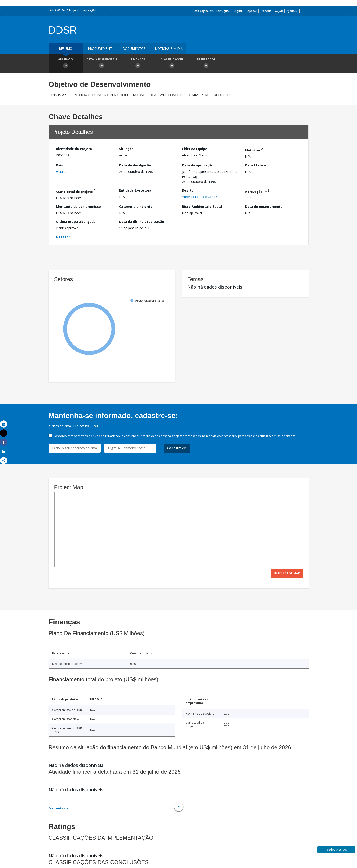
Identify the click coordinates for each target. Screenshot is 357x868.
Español (252, 11)
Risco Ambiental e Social (202, 206)
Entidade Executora (135, 190)
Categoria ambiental (136, 206)
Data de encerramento (264, 206)
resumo (66, 49)
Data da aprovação (198, 165)
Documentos (134, 49)
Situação (126, 149)
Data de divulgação (135, 165)
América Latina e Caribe (200, 197)
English (238, 11)
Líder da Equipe (195, 149)
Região (188, 190)
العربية (279, 11)
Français (266, 11)
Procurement (100, 49)
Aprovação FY (257, 191)
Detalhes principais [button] (102, 64)
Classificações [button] (172, 64)
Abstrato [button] (66, 64)
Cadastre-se (177, 448)
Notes (61, 237)
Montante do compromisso (78, 206)
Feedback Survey (336, 850)
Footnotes (57, 808)
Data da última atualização (142, 222)
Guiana (61, 172)
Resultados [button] (206, 64)
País (60, 165)
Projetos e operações (83, 10)
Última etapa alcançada (76, 222)
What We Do (58, 10)
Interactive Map (287, 573)
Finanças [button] (138, 64)
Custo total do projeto (76, 191)
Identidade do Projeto (74, 149)
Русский (292, 11)
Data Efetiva (255, 165)
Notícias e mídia (169, 49)
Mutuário (254, 149)
